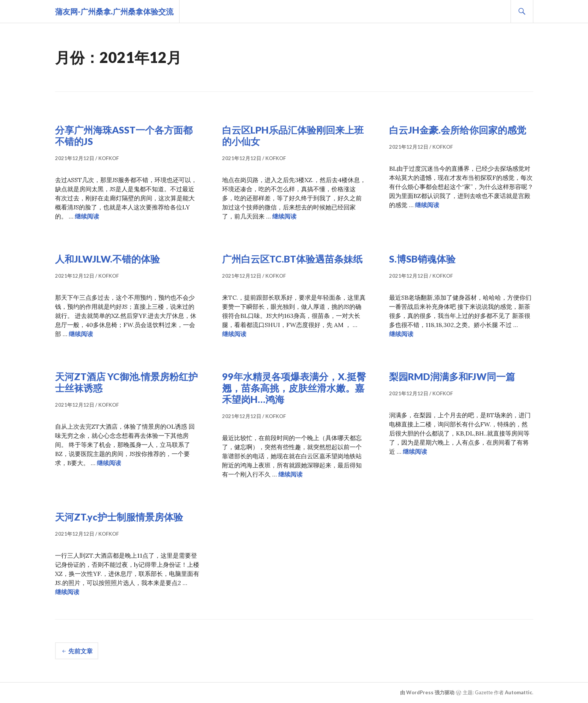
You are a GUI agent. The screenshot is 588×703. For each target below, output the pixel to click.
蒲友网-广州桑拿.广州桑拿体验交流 (114, 11)
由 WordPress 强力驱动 (427, 692)
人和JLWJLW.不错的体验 (107, 259)
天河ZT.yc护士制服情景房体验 (119, 517)
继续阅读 (87, 216)
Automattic (519, 692)
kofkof (109, 158)
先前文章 (80, 651)
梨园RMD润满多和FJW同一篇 (452, 376)
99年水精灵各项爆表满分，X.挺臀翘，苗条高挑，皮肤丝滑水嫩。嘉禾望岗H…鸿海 (294, 388)
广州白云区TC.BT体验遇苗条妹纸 (292, 259)
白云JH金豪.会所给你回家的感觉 (458, 130)
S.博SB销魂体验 (422, 259)
